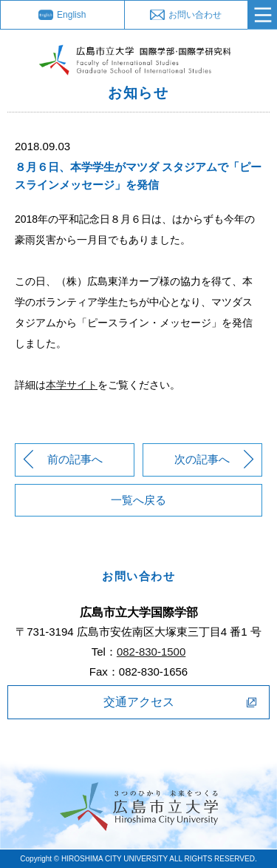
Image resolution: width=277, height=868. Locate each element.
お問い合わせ (195, 15)
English (71, 15)
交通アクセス (139, 702)
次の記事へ (202, 459)
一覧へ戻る (138, 500)
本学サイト (72, 385)
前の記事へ (75, 459)
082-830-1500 (151, 652)
